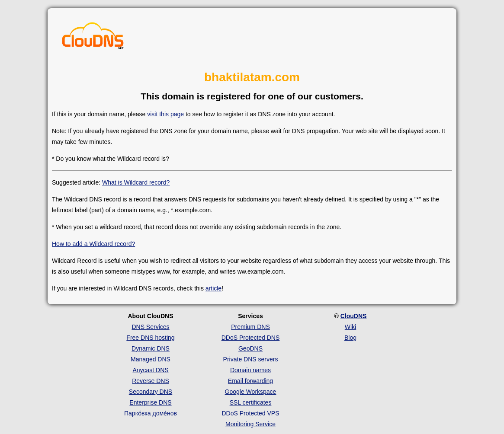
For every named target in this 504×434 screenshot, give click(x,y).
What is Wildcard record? (136, 182)
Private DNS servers (251, 359)
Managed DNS (151, 359)
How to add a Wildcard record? (93, 244)
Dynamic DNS (151, 348)
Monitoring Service (250, 424)
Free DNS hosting (150, 338)
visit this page (165, 114)
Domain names (250, 370)
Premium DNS (250, 327)
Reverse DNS (151, 381)
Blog (350, 338)
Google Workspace (251, 392)
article (213, 288)
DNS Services (150, 327)
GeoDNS (250, 348)
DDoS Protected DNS (251, 338)
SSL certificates (251, 402)
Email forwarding (250, 381)
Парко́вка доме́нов (151, 413)
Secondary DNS (151, 392)
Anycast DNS (150, 370)
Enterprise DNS (150, 402)
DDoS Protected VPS (250, 413)
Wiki (350, 327)
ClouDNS (354, 316)
